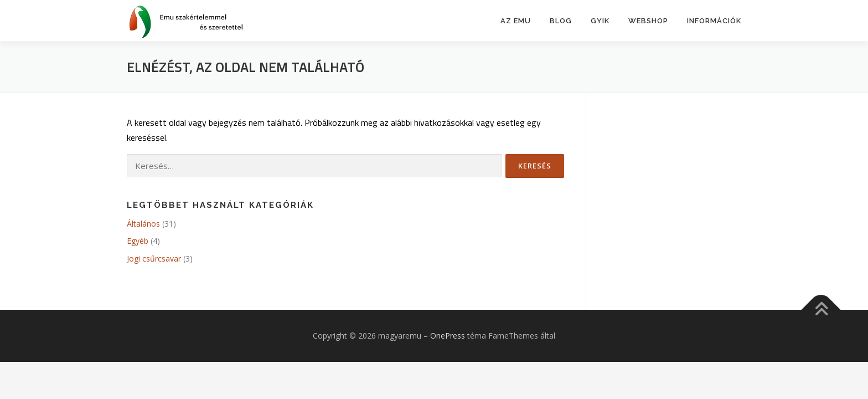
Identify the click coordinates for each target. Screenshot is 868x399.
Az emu (516, 21)
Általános (143, 224)
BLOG (561, 21)
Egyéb (138, 241)
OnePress (448, 336)
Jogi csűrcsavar (154, 259)
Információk (714, 21)
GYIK (600, 21)
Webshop (648, 21)
